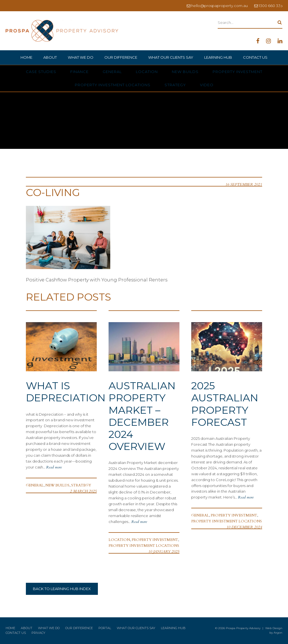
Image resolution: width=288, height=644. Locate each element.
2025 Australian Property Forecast (225, 404)
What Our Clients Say (171, 57)
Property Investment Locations (113, 85)
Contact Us (255, 57)
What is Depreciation (66, 392)
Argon (278, 633)
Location (147, 72)
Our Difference (121, 57)
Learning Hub (218, 57)
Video (207, 85)
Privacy (38, 633)
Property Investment (238, 72)
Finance (79, 72)
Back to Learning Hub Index (62, 589)
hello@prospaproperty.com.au (220, 6)
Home (26, 57)
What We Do (81, 57)
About (50, 57)
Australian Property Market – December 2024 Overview (142, 416)
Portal (105, 628)
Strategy (175, 85)
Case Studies (41, 72)
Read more (54, 467)
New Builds (185, 72)
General (112, 72)
